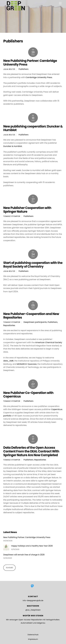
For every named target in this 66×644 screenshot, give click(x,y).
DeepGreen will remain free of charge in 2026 (24, 555)
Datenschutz (33, 635)
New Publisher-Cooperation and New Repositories (31, 316)
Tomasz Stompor (12, 216)
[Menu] (60, 3)
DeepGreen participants (35, 322)
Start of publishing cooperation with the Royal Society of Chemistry (33, 265)
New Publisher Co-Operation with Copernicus (28, 395)
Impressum (33, 639)
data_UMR (8, 361)
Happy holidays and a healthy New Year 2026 (32, 546)
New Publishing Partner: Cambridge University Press (30, 63)
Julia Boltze (9, 69)
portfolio (7, 416)
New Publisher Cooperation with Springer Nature (27, 210)
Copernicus (57, 409)
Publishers (24, 69)
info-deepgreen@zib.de (33, 601)
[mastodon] (33, 586)
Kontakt (10, 568)
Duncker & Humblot (13, 146)
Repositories (9, 325)
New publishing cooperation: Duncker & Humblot (33, 128)
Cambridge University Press (39, 77)
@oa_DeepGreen (33, 610)
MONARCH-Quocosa (27, 364)
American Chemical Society (49, 342)
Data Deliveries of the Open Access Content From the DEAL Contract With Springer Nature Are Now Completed (31, 451)
